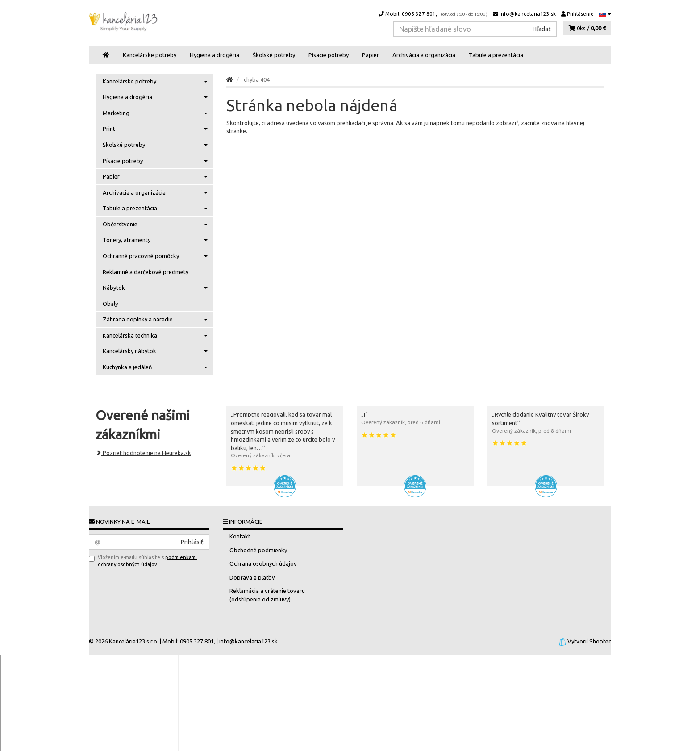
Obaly (110, 304)
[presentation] (133, 583)
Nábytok (155, 288)
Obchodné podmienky (258, 550)
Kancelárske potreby (150, 55)
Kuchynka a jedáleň (155, 367)
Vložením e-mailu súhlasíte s (143, 561)
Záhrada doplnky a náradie (155, 319)
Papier (371, 55)
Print (155, 129)
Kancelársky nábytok (155, 351)
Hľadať (542, 29)
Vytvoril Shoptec (589, 641)
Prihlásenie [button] (577, 14)
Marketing (155, 113)
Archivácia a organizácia (424, 55)
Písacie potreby (329, 55)
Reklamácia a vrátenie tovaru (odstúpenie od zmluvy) (267, 595)
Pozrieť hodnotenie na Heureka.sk (143, 453)
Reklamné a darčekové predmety (146, 272)
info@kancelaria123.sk (524, 14)
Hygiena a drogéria (215, 55)
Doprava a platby (252, 577)
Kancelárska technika (155, 335)
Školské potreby (274, 55)
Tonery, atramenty (155, 240)
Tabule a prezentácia (496, 55)
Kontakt (240, 536)
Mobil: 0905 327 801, (433, 14)
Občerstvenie (155, 224)
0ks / (587, 28)
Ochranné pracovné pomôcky (155, 256)
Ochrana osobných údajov (263, 563)
